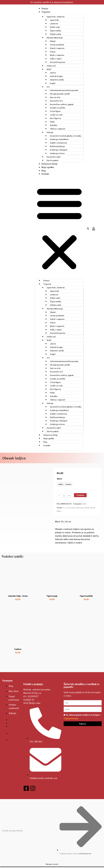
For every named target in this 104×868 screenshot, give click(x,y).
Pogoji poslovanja (14, 699)
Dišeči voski (55, 27)
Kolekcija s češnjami (58, 150)
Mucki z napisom (57, 55)
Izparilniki (54, 20)
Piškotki (12, 715)
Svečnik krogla (56, 76)
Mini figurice (55, 118)
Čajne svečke (55, 30)
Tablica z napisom (57, 129)
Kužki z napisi (55, 58)
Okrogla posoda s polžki (59, 94)
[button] (59, 229)
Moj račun (14, 693)
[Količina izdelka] (64, 497)
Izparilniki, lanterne (55, 17)
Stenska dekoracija (54, 38)
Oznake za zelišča (57, 108)
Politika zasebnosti (14, 708)
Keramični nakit (53, 157)
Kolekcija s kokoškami (59, 139)
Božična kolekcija (57, 146)
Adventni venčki (56, 80)
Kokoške (53, 125)
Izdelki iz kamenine (58, 143)
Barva (59, 480)
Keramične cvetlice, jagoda (61, 104)
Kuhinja (49, 132)
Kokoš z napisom (57, 48)
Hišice (52, 52)
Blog (43, 170)
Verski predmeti (57, 45)
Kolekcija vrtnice (57, 153)
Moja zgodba (47, 167)
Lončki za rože (56, 115)
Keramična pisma (57, 62)
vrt (64, 509)
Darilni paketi (52, 160)
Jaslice (52, 73)
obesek (87, 509)
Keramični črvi (56, 101)
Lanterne (53, 23)
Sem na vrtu (55, 97)
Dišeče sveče (55, 34)
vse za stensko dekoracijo (75, 509)
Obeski (52, 41)
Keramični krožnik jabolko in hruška (65, 136)
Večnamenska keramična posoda (63, 90)
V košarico (80, 497)
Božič (48, 69)
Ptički (52, 122)
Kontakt (44, 174)
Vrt (48, 87)
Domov (44, 8)
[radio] (60, 486)
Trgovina (45, 12)
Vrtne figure (55, 111)
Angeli (52, 83)
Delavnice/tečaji (49, 164)
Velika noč (51, 66)
